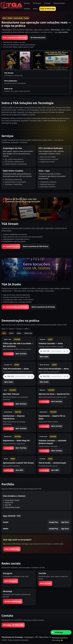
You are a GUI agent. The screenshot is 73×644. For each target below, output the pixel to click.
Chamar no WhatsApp (13, 601)
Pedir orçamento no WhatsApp (15, 38)
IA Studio (47, 3)
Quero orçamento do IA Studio (43, 307)
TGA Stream (37, 3)
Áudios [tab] (19, 333)
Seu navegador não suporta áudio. (54, 351)
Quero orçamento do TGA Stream (36, 246)
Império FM (9, 503)
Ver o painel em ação (11, 246)
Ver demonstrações (38, 38)
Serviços (27, 3)
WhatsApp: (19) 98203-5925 (13, 625)
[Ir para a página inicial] (11, 6)
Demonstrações (59, 3)
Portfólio (27, 9)
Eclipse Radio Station (12, 500)
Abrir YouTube (21, 354)
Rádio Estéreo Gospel (12, 507)
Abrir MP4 (19, 470)
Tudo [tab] (4, 333)
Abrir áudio (44, 357)
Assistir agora (8, 354)
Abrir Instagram (11, 581)
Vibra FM (8, 505)
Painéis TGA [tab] (28, 333)
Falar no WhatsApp (48, 9)
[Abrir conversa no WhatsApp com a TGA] (61, 632)
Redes (35, 9)
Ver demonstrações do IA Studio (15, 307)
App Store (65, 522)
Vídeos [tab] (11, 333)
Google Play (54, 522)
